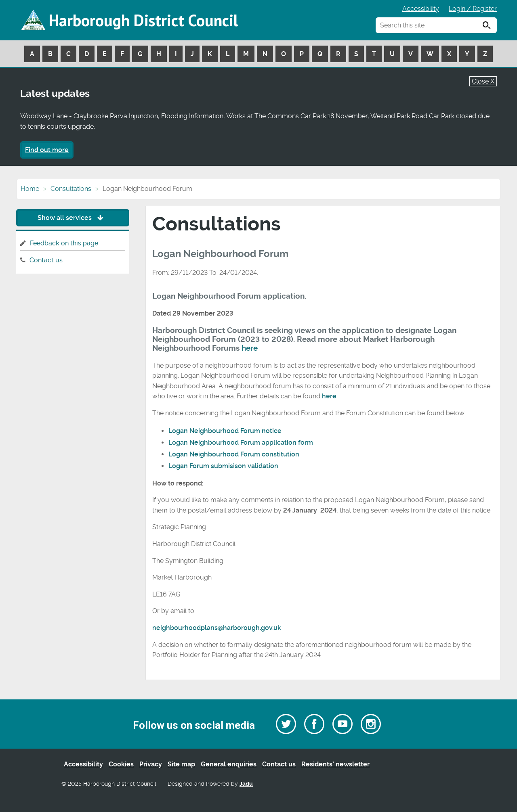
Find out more (47, 150)
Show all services (73, 218)
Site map (181, 764)
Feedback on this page (64, 243)
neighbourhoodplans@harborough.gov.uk (217, 628)
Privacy (151, 764)
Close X (483, 81)
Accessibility (421, 9)
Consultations (71, 189)
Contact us (46, 260)
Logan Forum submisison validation (224, 466)
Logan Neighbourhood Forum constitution (235, 454)
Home (30, 189)
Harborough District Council (143, 20)
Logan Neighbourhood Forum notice (225, 431)
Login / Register (473, 9)
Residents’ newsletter (335, 764)
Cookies (121, 764)
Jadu (246, 784)
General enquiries (229, 764)
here (250, 348)
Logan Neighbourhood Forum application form (241, 443)
